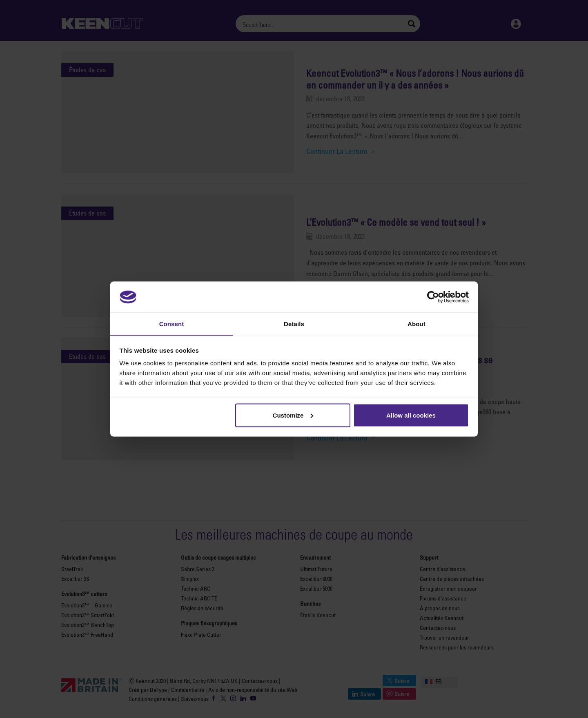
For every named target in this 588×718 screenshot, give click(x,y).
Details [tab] (294, 323)
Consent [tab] (172, 323)
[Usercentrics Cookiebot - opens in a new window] (433, 297)
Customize (293, 415)
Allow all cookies (411, 415)
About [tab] (416, 323)
